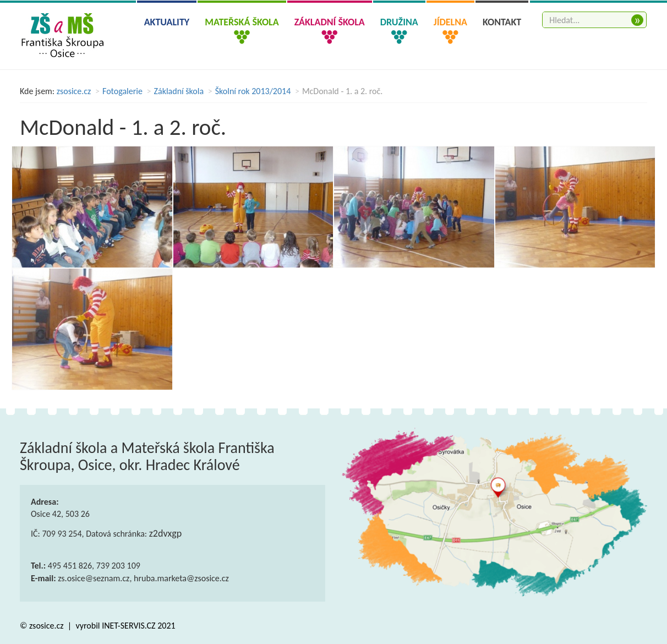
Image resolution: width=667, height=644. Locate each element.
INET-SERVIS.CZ (129, 626)
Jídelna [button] (450, 22)
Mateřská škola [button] (242, 22)
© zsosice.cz (43, 626)
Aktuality (167, 22)
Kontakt (502, 22)
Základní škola (179, 91)
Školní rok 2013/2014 (253, 91)
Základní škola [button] (330, 22)
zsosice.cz (74, 91)
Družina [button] (399, 22)
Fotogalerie (122, 91)
